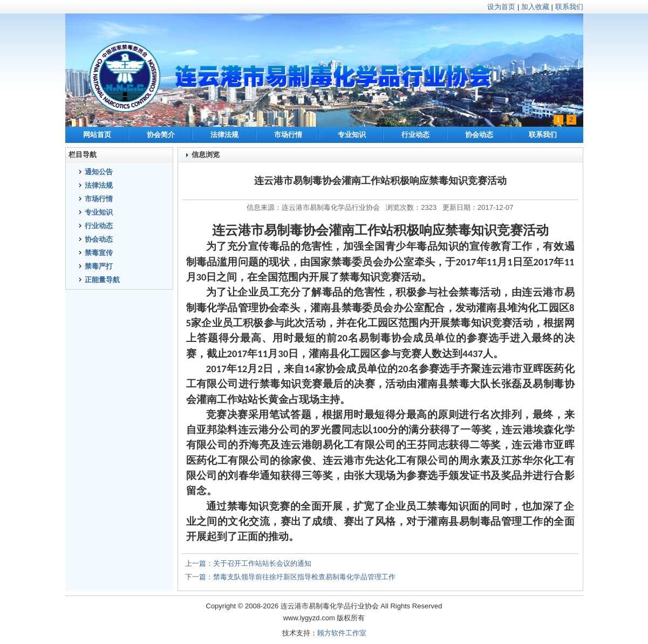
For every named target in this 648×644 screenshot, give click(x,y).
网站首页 (97, 135)
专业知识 (352, 135)
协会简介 (161, 135)
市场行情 (288, 135)
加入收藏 (535, 7)
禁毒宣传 (99, 253)
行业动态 (415, 135)
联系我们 (569, 7)
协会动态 (479, 135)
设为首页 (501, 7)
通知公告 (99, 172)
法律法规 (224, 135)
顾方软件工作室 (342, 633)
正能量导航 (102, 280)
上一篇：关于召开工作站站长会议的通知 (248, 563)
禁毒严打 (99, 266)
